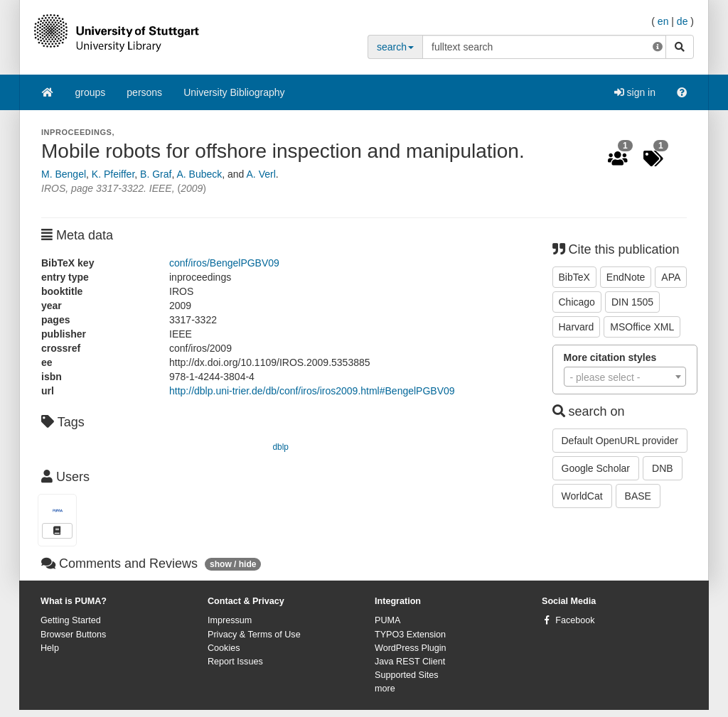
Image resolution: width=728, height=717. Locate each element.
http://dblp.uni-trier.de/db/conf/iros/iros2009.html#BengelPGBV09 (312, 391)
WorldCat (582, 496)
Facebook (575, 620)
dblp (281, 447)
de (682, 21)
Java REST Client (410, 662)
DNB (663, 468)
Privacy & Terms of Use (254, 635)
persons (144, 92)
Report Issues (235, 662)
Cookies (224, 648)
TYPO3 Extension (410, 635)
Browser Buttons (73, 635)
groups (91, 92)
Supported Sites (407, 675)
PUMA (387, 620)
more (385, 689)
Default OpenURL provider (620, 441)
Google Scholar (596, 468)
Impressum (230, 620)
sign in (635, 92)
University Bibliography (234, 92)
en (663, 21)
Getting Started (71, 620)
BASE (638, 496)
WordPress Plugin (411, 648)
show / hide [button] (233, 564)
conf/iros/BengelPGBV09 (224, 263)
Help (50, 648)
